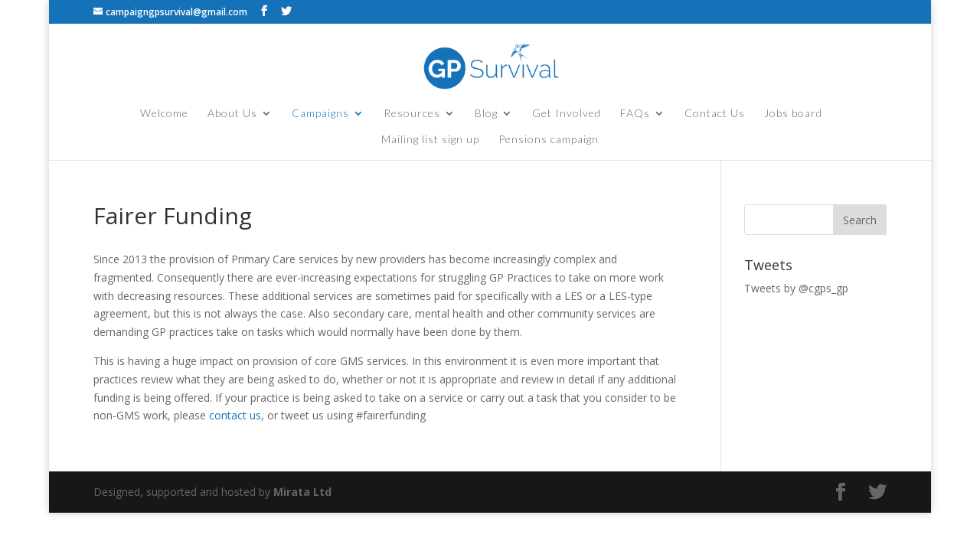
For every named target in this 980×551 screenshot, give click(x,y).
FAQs (635, 114)
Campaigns (320, 114)
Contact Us (715, 114)
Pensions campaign (549, 140)
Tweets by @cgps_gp (796, 288)
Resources (412, 114)
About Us (232, 114)
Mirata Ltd (302, 492)
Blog (486, 114)
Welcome (164, 114)
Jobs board (793, 114)
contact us (235, 415)
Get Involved (567, 114)
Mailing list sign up (430, 140)
